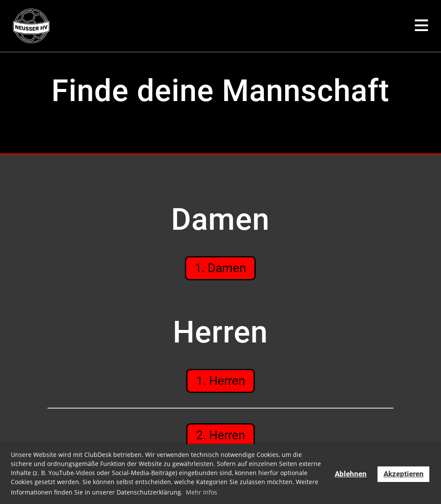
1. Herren (220, 380)
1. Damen (220, 268)
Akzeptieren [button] (404, 474)
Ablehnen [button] (351, 474)
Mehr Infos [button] (201, 492)
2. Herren (220, 434)
